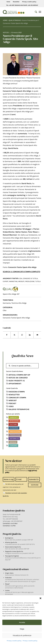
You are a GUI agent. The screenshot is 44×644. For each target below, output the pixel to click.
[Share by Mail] (37, 335)
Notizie (6, 33)
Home (8, 2)
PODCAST (12, 403)
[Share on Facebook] (7, 335)
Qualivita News (22, 356)
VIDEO (11, 406)
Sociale (13, 442)
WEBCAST (13, 400)
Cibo (5, 310)
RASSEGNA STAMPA (17, 392)
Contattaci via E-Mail (10, 523)
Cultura (13, 424)
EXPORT (6, 281)
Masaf (7, 584)
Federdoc (8, 578)
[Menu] (40, 12)
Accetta (22, 622)
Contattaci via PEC (9, 526)
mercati (21, 281)
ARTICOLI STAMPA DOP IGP (19, 375)
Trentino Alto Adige (19, 303)
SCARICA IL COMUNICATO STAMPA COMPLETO (21, 272)
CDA (21, 278)
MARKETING (13, 281)
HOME (5, 20)
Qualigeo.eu (9, 538)
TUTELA (38, 281)
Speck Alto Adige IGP (11, 294)
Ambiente (14, 417)
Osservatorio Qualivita (13, 547)
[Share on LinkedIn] (30, 335)
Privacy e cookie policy (14, 641)
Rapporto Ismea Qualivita (14, 551)
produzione (30, 281)
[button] (40, 598)
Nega (22, 629)
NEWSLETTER (14, 395)
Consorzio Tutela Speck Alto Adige (16, 318)
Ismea (7, 590)
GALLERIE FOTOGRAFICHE (19, 409)
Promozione (15, 435)
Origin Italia (9, 573)
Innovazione (15, 432)
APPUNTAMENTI (15, 384)
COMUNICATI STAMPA (17, 398)
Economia (14, 428)
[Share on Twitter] (14, 335)
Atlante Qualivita (11, 542)
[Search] (35, 12)
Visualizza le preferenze (22, 635)
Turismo (13, 446)
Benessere (14, 421)
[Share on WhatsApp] (22, 335)
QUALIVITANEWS (15, 20)
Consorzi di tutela (30, 278)
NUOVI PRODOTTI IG (17, 381)
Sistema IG (14, 438)
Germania (7, 303)
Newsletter (16, 2)
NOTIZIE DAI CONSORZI (18, 378)
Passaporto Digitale (12, 556)
